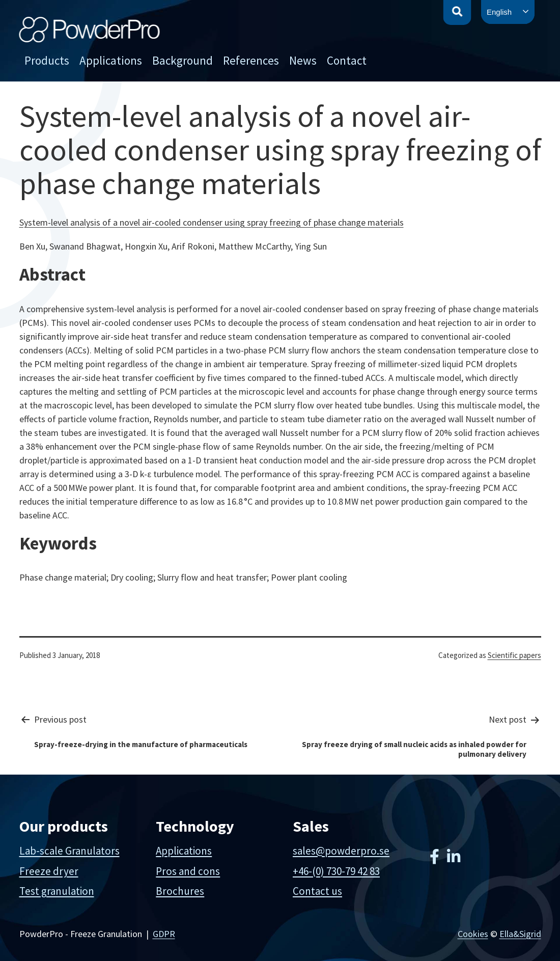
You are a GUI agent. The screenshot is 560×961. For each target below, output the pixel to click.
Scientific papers (514, 655)
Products (47, 60)
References (251, 60)
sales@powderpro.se (341, 851)
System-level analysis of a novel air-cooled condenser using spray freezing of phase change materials (212, 222)
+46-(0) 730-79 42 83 (336, 871)
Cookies (473, 934)
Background (183, 60)
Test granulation (57, 891)
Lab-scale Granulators (69, 851)
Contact (347, 60)
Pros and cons (188, 871)
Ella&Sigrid (520, 934)
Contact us (317, 891)
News (303, 60)
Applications (111, 60)
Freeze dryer (49, 871)
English (499, 12)
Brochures (180, 891)
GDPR (164, 934)
